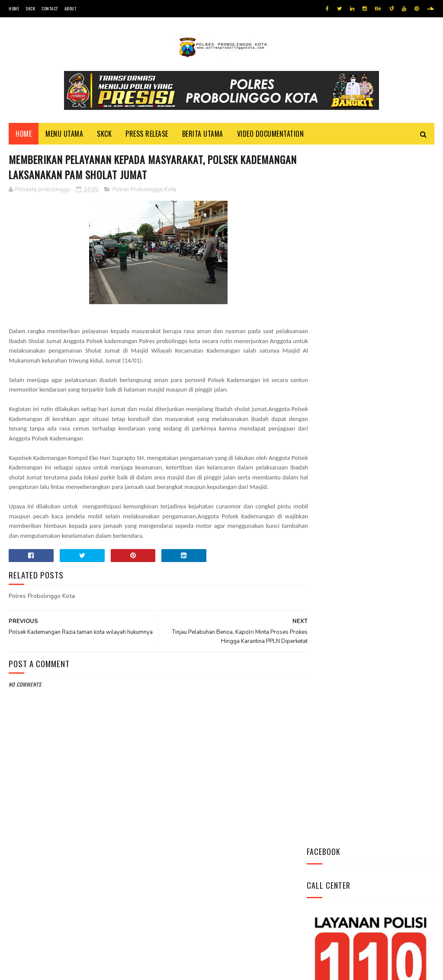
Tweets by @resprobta (345, 371)
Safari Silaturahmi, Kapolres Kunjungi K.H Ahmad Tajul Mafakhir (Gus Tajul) (392, 477)
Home (14, 8)
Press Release (147, 135)
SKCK (30, 8)
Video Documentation (271, 135)
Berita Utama (203, 135)
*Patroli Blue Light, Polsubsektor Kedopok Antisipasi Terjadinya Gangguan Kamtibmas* (392, 429)
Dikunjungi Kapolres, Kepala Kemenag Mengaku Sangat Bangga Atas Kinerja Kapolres (395, 525)
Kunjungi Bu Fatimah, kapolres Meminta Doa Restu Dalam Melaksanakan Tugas (391, 573)
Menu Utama (64, 135)
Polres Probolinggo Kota (144, 191)
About (71, 8)
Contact (50, 8)
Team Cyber (45, 969)
